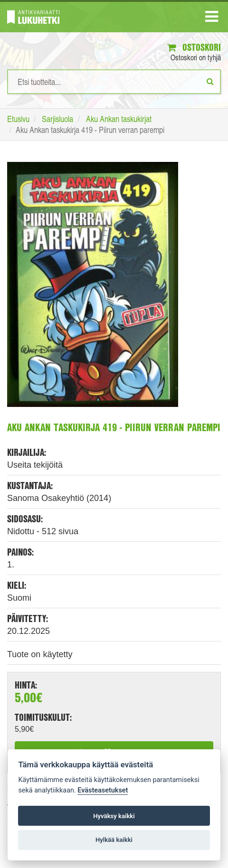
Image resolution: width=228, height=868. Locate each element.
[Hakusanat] (114, 82)
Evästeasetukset (103, 790)
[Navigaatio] (212, 19)
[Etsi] (210, 81)
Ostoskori (194, 47)
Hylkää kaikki (114, 840)
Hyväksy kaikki (114, 816)
